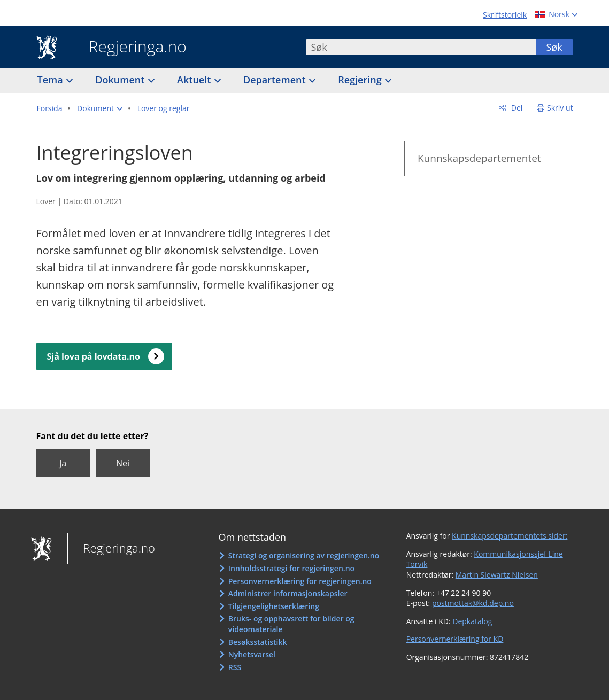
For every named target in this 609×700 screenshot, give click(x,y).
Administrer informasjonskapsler (288, 593)
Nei (123, 463)
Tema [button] (52, 80)
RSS (235, 667)
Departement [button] (276, 80)
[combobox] (421, 47)
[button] (100, 108)
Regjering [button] (361, 80)
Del (516, 108)
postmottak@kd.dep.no (473, 603)
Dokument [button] (121, 80)
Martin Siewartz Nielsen (497, 575)
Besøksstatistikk (258, 642)
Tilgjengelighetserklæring (274, 606)
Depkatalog (472, 621)
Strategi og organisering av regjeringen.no (304, 555)
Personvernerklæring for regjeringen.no (300, 581)
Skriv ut (560, 108)
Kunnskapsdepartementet (479, 158)
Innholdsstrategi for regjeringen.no (291, 568)
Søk (554, 47)
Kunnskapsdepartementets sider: (510, 536)
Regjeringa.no (130, 48)
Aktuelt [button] (195, 80)
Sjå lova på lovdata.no (94, 356)
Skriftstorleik (505, 15)
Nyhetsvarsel (252, 654)
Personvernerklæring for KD (455, 639)
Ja (63, 463)
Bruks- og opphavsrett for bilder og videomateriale (291, 624)
